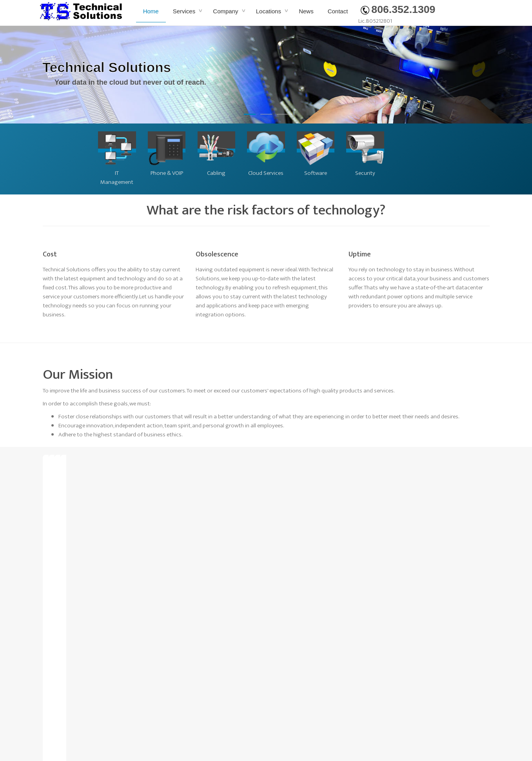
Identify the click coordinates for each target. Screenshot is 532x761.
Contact (338, 11)
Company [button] (226, 11)
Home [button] (151, 11)
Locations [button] (269, 11)
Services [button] (185, 11)
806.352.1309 (398, 9)
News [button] (306, 11)
